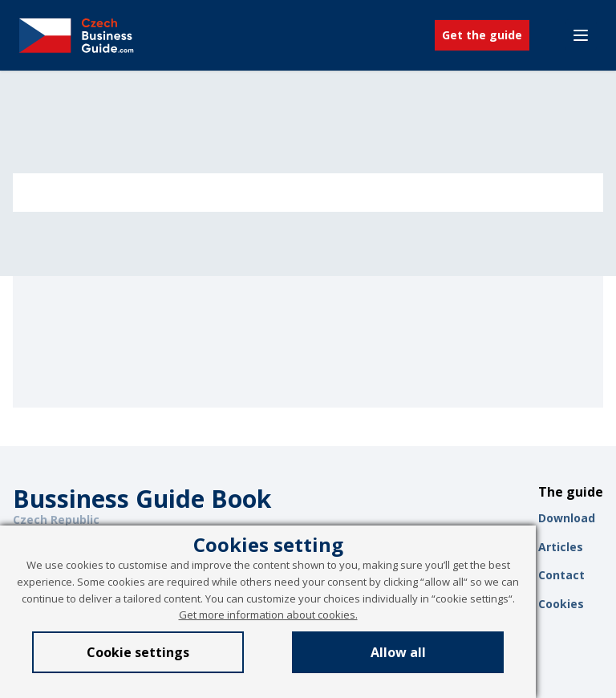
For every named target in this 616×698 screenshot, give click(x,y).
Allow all (398, 652)
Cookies (561, 604)
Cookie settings (138, 652)
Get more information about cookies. (268, 615)
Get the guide (482, 35)
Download (567, 518)
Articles (561, 547)
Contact (561, 575)
